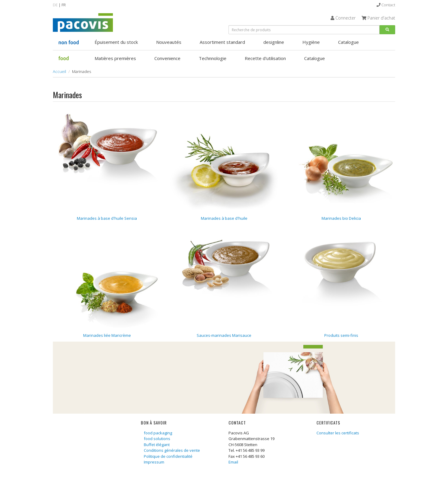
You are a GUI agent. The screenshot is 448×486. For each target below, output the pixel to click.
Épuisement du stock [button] (116, 42)
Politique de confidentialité (168, 456)
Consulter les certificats (338, 433)
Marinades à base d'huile (224, 218)
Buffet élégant (157, 445)
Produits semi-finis (341, 335)
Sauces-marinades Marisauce (224, 335)
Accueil (59, 71)
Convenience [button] (167, 58)
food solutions (157, 439)
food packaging (158, 433)
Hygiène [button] (311, 42)
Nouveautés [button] (169, 42)
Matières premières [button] (115, 58)
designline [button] (274, 42)
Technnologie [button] (213, 58)
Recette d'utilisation (265, 58)
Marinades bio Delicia (341, 218)
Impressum (154, 462)
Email (233, 462)
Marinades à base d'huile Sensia (107, 218)
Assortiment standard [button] (222, 42)
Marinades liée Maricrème (107, 335)
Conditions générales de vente (172, 450)
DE (55, 5)
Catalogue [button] (348, 42)
